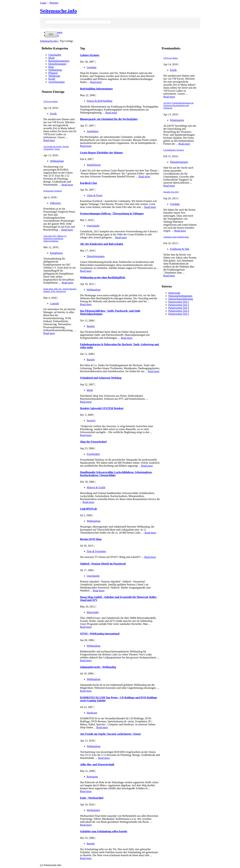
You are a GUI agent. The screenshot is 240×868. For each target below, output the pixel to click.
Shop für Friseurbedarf (93, 442)
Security (91, 420)
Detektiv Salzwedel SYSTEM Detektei (102, 408)
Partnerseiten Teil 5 (179, 314)
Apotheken (92, 131)
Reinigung (92, 777)
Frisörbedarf (93, 454)
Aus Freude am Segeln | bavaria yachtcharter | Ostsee (56, 148)
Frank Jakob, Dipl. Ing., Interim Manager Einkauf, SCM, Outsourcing (60, 290)
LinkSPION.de (88, 509)
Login (43, 3)
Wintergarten (177, 120)
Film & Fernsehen (96, 551)
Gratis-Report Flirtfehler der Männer (101, 153)
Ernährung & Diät (180, 249)
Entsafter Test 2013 (171, 192)
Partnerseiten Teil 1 (179, 302)
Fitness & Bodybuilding (99, 101)
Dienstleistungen (57, 64)
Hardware (92, 713)
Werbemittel (93, 810)
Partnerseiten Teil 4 (179, 311)
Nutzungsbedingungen (180, 296)
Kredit (52, 79)
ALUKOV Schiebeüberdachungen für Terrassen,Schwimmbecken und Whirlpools (178, 105)
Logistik (54, 303)
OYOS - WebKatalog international (100, 634)
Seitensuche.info (58, 11)
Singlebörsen (94, 165)
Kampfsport (56, 253)
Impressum (174, 293)
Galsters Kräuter (90, 55)
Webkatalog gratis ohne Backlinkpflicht (103, 277)
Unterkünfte (55, 55)
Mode (51, 58)
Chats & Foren (94, 195)
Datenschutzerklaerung (181, 299)
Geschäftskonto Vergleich (174, 150)
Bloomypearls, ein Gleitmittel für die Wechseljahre (109, 119)
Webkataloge (55, 70)
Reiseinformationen (59, 61)
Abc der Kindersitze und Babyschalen (101, 244)
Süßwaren (55, 203)
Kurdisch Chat (88, 183)
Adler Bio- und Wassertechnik (97, 764)
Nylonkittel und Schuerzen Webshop (101, 378)
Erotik (53, 114)
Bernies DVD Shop (91, 539)
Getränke (175, 204)
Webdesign (54, 76)
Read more (49, 140)
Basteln (91, 326)
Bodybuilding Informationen (96, 89)
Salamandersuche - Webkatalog (98, 667)
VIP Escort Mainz (50, 101)
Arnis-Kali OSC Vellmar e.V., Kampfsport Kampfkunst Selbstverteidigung (55, 238)
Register (54, 3)
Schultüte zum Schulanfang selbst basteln (104, 831)
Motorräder (93, 612)
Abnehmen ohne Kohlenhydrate (176, 237)
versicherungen (56, 82)
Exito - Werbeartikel (92, 798)
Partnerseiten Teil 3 (179, 308)
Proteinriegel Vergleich (53, 191)
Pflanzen (53, 73)
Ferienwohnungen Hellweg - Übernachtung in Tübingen (112, 214)
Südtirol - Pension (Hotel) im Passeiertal (103, 564)
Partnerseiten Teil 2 (179, 305)
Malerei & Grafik (96, 487)
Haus (51, 67)
